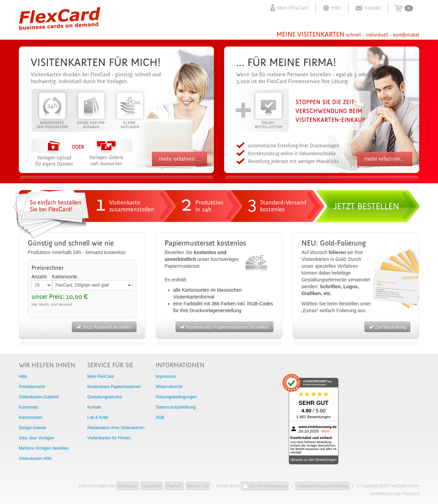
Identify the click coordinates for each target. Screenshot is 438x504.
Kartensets (29, 407)
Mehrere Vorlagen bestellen (44, 448)
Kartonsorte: (65, 277)
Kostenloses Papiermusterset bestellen (224, 327)
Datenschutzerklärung (176, 407)
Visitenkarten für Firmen (109, 438)
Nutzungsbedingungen (176, 397)
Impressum (166, 376)
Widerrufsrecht (169, 387)
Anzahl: (40, 277)
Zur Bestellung (387, 327)
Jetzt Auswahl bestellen (104, 327)
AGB (160, 417)
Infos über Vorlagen (37, 438)
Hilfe (331, 8)
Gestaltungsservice (105, 397)
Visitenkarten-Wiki (35, 459)
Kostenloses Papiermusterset (114, 387)
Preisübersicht (32, 387)
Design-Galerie (33, 428)
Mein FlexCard (288, 8)
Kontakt (368, 8)
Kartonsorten (31, 417)
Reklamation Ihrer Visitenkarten (116, 428)
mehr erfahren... (179, 159)
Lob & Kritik (98, 417)
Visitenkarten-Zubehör (39, 397)
